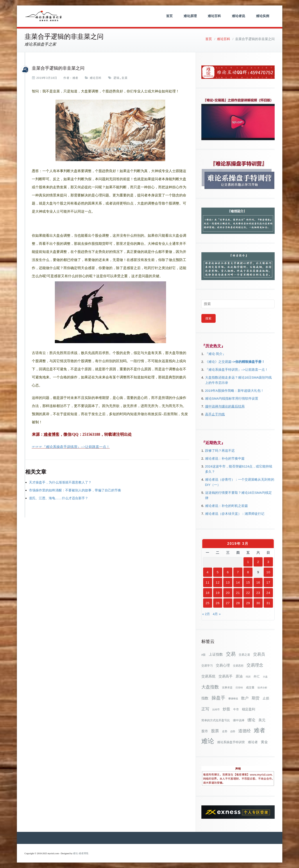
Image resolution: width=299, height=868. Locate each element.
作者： (68, 78)
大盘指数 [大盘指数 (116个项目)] (210, 687)
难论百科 (214, 16)
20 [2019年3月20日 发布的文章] (228, 593)
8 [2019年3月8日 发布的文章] (248, 572)
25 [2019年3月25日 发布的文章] (208, 603)
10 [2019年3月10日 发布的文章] (268, 572)
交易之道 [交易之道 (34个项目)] (244, 655)
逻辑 (116, 78)
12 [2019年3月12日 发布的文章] (218, 582)
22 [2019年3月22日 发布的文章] (248, 593)
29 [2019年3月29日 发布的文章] (248, 603)
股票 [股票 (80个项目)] (215, 731)
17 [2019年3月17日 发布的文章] (268, 582)
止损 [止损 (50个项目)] (266, 698)
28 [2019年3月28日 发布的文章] (238, 603)
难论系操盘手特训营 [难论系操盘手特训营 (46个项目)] (231, 742)
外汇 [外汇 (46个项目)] (257, 676)
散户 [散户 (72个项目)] (245, 698)
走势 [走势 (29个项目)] (225, 731)
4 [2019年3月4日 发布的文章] (208, 572)
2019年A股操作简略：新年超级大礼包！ (235, 391)
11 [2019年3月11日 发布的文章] (208, 582)
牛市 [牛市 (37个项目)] (236, 709)
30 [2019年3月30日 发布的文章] (258, 603)
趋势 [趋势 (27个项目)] (233, 731)
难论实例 (263, 16)
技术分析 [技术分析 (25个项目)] (262, 688)
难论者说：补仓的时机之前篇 (226, 506)
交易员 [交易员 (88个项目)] (259, 654)
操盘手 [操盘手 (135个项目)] (218, 698)
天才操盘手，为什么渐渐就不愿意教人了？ (60, 482)
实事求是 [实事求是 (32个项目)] (227, 688)
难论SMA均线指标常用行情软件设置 (232, 398)
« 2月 (206, 614)
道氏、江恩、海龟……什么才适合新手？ (59, 498)
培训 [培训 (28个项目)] (248, 677)
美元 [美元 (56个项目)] (262, 720)
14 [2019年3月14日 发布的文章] (238, 582)
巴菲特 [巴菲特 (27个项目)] (239, 688)
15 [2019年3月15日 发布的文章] (248, 582)
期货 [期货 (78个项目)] (256, 698)
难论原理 (190, 16)
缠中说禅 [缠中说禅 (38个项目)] (239, 720)
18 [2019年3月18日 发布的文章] (208, 593)
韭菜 (124, 78)
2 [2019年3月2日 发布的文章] (258, 562)
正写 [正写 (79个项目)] (205, 709)
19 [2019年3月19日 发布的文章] (218, 593)
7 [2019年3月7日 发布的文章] (238, 572)
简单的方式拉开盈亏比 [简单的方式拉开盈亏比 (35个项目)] (216, 720)
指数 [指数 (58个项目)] (205, 698)
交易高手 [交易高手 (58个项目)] (226, 676)
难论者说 (238, 16)
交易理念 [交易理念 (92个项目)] (255, 665)
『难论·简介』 (215, 354)
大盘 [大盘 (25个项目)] (265, 677)
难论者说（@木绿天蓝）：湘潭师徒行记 (235, 514)
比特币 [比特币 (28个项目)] (216, 709)
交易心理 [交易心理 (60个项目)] (223, 665)
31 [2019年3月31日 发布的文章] (268, 603)
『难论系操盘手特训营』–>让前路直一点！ (237, 370)
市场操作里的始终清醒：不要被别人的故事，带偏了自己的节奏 (75, 490)
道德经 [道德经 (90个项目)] (244, 731)
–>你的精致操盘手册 (246, 362)
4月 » (217, 614)
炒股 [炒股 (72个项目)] (226, 709)
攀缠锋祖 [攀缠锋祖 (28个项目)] (233, 699)
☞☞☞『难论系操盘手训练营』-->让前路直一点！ (71, 447)
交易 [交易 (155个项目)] (231, 654)
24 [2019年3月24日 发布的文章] (268, 593)
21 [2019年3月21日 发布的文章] (238, 593)
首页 (169, 16)
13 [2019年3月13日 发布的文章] (228, 582)
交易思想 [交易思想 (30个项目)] (238, 666)
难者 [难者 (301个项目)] (260, 730)
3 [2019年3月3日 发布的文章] (268, 562)
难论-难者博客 (81, 853)
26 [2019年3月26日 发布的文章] (218, 603)
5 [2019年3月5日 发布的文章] (218, 572)
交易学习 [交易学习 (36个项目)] (207, 666)
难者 (75, 78)
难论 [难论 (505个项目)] (208, 741)
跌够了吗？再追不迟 (220, 451)
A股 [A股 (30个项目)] (204, 655)
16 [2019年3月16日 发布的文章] (258, 582)
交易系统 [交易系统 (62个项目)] (208, 676)
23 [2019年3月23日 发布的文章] (258, 593)
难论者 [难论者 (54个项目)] (253, 742)
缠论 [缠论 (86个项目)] (251, 720)
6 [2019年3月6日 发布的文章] (228, 572)
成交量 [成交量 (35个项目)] (250, 687)
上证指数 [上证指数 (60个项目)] (216, 654)
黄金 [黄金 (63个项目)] (264, 742)
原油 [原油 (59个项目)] (239, 676)
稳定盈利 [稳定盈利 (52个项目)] (249, 709)
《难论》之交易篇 (218, 362)
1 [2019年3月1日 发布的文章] (248, 562)
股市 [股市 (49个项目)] (205, 731)
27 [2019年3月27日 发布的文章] (228, 603)
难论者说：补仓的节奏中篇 (225, 458)
